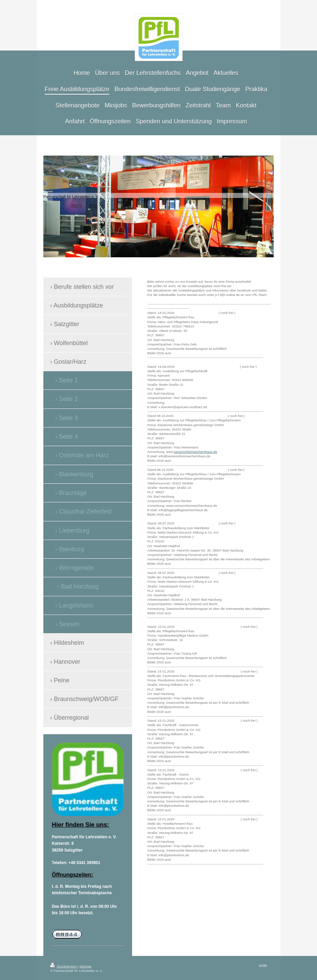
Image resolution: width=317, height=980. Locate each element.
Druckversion (64, 966)
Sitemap (85, 966)
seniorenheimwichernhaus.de (196, 452)
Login (263, 965)
